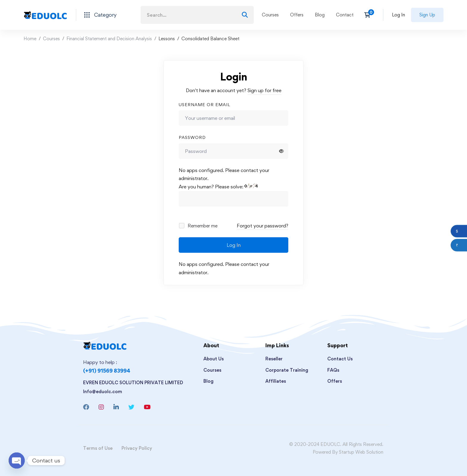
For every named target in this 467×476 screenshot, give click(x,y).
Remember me (199, 226)
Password (192, 137)
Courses (51, 39)
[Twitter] (131, 407)
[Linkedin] (116, 407)
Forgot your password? (263, 226)
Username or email (204, 104)
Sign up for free (264, 90)
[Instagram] (101, 407)
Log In (234, 245)
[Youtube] (147, 407)
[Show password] (281, 151)
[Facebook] (86, 407)
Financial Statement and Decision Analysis (109, 39)
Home (30, 39)
